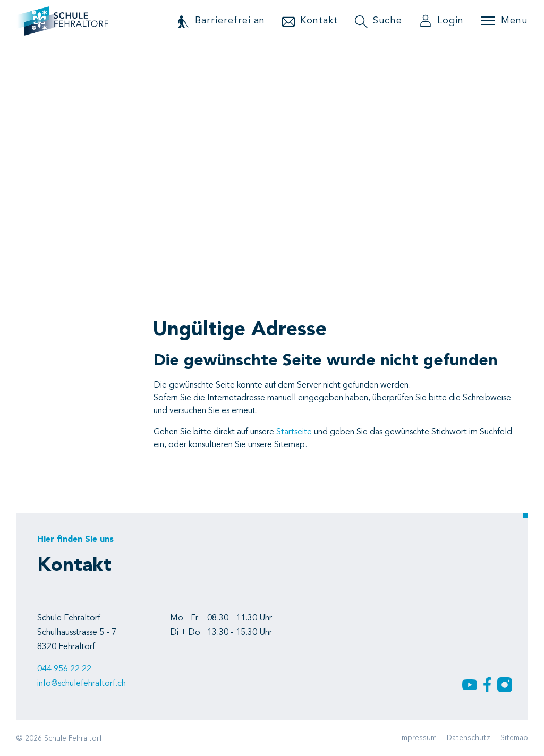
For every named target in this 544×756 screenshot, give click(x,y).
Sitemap (514, 738)
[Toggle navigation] (504, 21)
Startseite (294, 432)
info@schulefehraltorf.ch (82, 684)
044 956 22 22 (64, 669)
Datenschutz (469, 738)
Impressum (418, 738)
